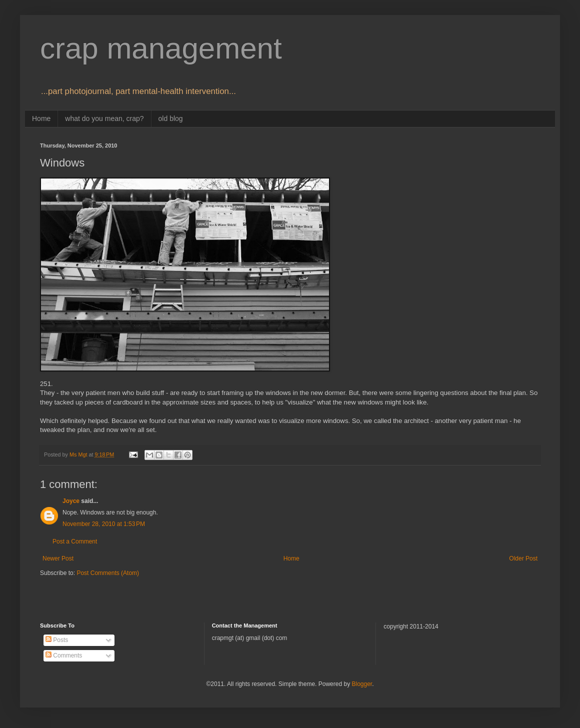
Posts (57, 640)
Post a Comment (75, 541)
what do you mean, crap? (104, 118)
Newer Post (58, 558)
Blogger (362, 684)
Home (41, 118)
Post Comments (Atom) (108, 573)
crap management (161, 48)
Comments (64, 655)
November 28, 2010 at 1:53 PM (104, 524)
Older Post (523, 558)
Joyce (71, 501)
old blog (171, 118)
